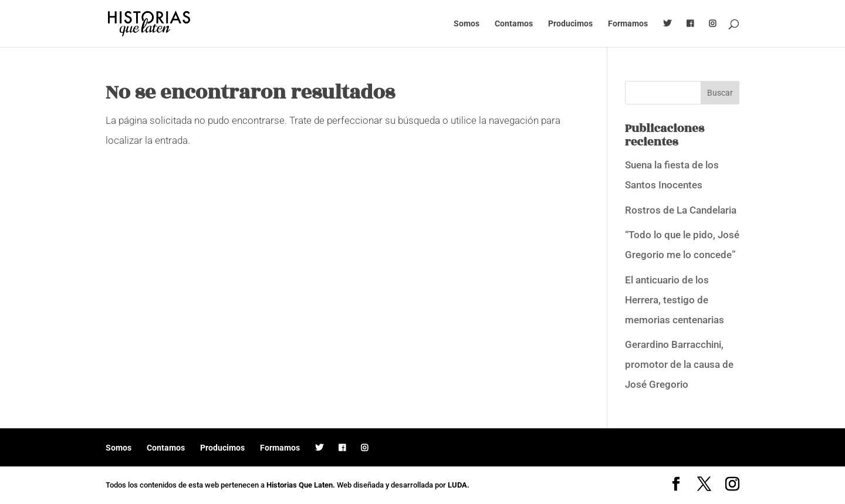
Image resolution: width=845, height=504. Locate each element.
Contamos (514, 24)
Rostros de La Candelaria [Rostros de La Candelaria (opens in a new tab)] (681, 210)
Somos (467, 24)
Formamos (628, 24)
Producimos (570, 24)
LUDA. (459, 485)
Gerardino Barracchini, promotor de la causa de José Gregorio (679, 364)
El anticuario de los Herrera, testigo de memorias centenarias (675, 300)
